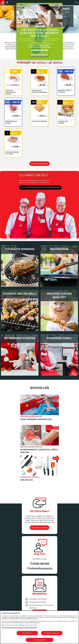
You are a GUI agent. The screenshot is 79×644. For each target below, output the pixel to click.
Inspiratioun (59, 249)
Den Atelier (26, 480)
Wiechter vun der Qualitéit (59, 296)
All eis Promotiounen (39, 164)
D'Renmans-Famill (59, 338)
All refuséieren (27, 633)
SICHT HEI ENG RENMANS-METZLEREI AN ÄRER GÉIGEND (40, 188)
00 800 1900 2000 (41, 564)
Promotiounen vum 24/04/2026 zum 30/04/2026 (40, 63)
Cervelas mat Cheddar (63, 122)
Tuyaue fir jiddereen (20, 249)
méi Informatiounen (39, 528)
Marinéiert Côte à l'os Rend (65, 92)
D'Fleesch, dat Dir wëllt (20, 294)
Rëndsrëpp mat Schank (11, 122)
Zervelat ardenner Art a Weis (12, 153)
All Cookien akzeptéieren (52, 633)
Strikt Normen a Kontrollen (36, 419)
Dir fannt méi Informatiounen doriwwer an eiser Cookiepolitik (19, 628)
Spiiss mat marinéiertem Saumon (11, 92)
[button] (59, 7)
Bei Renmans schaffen (20, 338)
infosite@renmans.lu (41, 568)
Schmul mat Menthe (39, 121)
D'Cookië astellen (39, 640)
